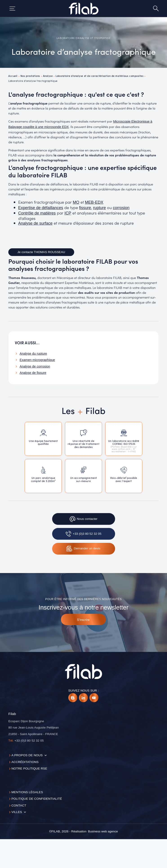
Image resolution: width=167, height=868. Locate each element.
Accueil (13, 76)
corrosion (121, 208)
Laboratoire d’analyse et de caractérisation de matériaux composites (99, 76)
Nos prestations (30, 76)
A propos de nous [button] (27, 755)
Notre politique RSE (29, 769)
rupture (99, 208)
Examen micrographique (37, 360)
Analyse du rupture (33, 354)
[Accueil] (84, 9)
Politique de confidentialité (37, 799)
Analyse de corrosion (35, 366)
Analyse (48, 76)
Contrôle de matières (37, 213)
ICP (68, 213)
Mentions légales (27, 792)
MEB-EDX (94, 202)
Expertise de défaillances (41, 208)
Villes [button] (17, 812)
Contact (19, 805)
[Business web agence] (103, 831)
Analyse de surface (35, 223)
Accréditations (25, 762)
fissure (85, 208)
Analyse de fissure (33, 373)
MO (76, 202)
